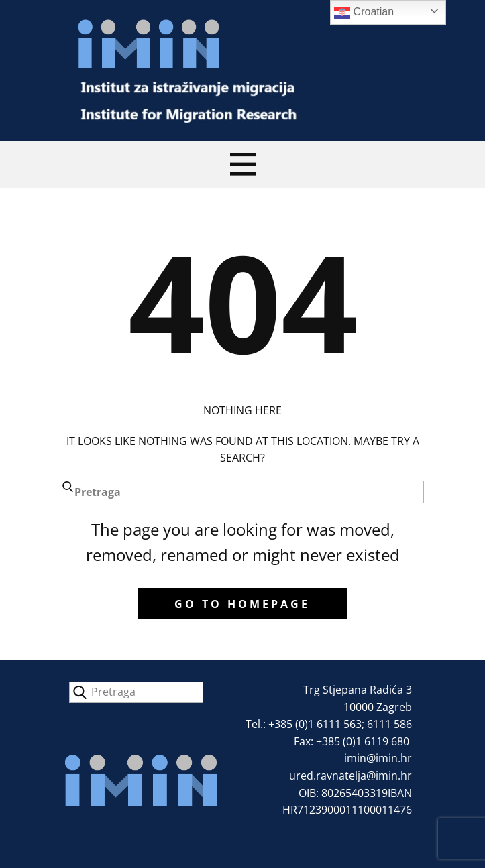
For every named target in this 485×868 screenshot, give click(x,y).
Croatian (364, 13)
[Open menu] (243, 164)
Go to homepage (242, 604)
